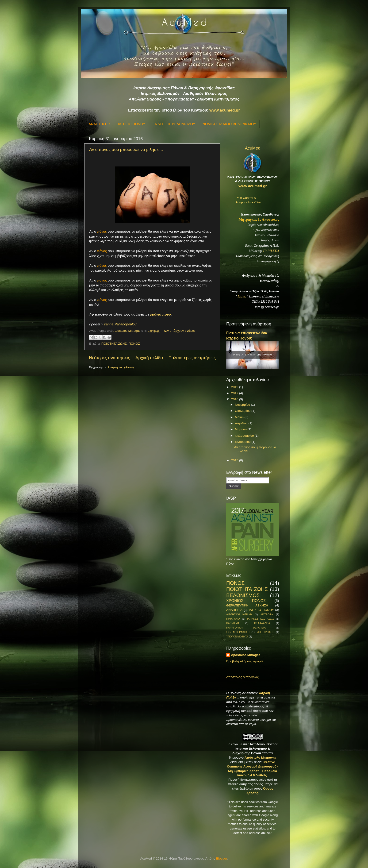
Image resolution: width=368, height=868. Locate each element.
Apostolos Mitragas (246, 655)
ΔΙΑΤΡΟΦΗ (267, 614)
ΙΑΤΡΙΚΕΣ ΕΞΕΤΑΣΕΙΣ (261, 619)
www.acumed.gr (225, 110)
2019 (235, 387)
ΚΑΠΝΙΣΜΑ (233, 623)
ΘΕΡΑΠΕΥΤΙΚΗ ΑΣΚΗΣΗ (247, 605)
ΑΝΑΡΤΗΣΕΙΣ (100, 124)
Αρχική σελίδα (149, 358)
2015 (235, 460)
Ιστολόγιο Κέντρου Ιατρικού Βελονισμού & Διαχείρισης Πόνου (255, 749)
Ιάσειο (242, 296)
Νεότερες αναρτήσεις (109, 358)
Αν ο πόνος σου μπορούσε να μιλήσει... (126, 150)
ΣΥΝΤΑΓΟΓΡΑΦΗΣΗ (238, 632)
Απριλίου (242, 423)
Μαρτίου (241, 429)
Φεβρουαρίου (245, 436)
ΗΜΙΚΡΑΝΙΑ (233, 619)
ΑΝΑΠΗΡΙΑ (234, 610)
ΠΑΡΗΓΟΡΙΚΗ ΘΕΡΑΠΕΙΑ (246, 628)
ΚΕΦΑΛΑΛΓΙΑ (262, 623)
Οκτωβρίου (243, 411)
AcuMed (253, 148)
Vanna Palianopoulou (120, 324)
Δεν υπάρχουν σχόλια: (179, 331)
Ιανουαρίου (243, 442)
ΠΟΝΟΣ (134, 344)
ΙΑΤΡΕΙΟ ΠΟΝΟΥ (132, 124)
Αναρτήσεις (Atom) (121, 367)
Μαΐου (240, 417)
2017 (235, 393)
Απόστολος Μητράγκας (242, 677)
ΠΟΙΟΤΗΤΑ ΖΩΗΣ (114, 344)
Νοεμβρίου (243, 405)
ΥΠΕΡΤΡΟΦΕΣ (265, 632)
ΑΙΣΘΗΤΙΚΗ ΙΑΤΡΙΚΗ (239, 614)
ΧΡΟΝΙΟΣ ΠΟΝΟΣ (246, 601)
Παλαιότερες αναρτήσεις (192, 358)
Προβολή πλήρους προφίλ (245, 661)
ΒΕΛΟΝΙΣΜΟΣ (243, 595)
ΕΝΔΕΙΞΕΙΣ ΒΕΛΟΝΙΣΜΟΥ (174, 124)
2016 (235, 399)
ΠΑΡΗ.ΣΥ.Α (271, 251)
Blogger (222, 858)
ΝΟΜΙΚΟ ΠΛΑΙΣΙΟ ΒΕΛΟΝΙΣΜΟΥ (229, 124)
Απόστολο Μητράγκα (261, 758)
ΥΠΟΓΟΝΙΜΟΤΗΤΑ (237, 637)
